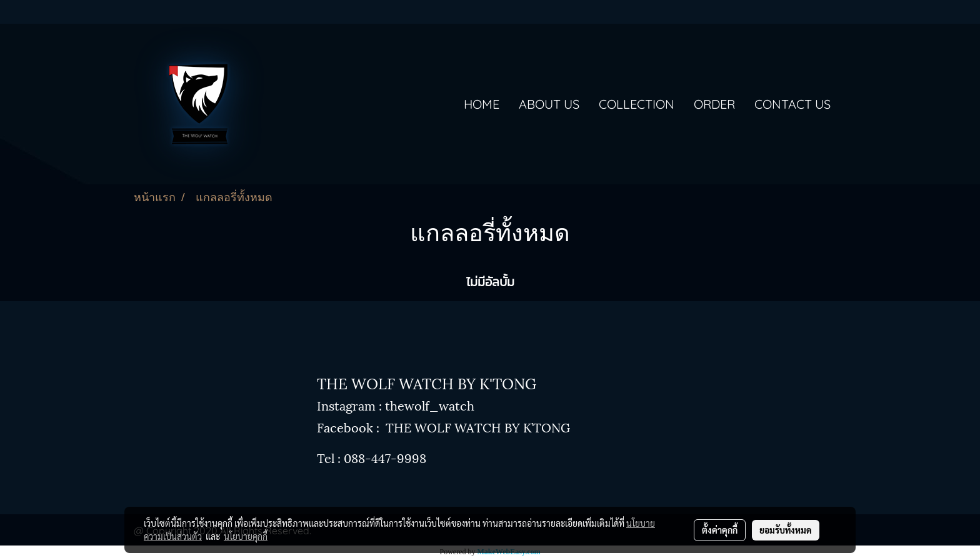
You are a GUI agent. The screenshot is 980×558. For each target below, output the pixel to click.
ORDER (714, 104)
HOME (482, 104)
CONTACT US (792, 104)
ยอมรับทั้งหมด (786, 530)
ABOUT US (549, 104)
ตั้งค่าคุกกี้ (720, 530)
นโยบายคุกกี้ (246, 536)
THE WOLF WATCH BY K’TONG (478, 427)
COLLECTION (637, 104)
